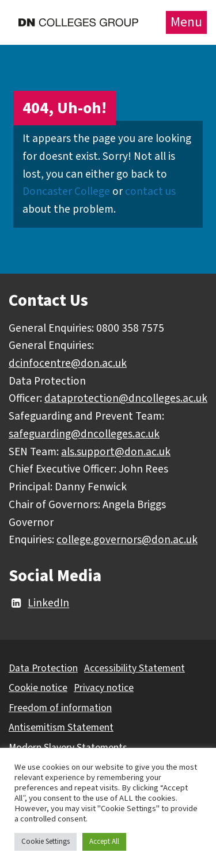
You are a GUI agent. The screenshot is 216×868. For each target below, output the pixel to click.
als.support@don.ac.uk (116, 452)
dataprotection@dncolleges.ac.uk (126, 398)
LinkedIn (39, 604)
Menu (186, 22)
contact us (150, 191)
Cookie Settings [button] (46, 842)
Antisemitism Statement (61, 727)
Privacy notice (104, 688)
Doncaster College (66, 191)
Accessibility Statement (134, 668)
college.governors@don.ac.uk (127, 540)
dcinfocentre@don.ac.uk (68, 363)
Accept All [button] (104, 842)
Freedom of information (60, 708)
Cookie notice (38, 688)
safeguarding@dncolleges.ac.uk (84, 434)
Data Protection (43, 668)
